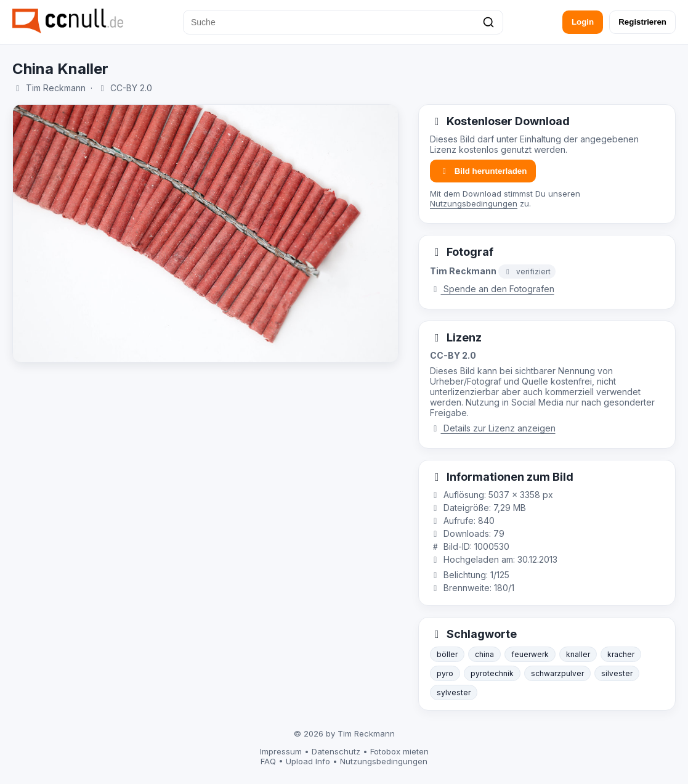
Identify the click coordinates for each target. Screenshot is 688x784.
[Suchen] (488, 22)
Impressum (281, 751)
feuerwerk (530, 654)
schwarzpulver (557, 673)
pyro (445, 673)
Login (583, 22)
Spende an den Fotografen (492, 289)
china (484, 654)
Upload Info (308, 761)
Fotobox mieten (399, 751)
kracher (621, 654)
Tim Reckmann (56, 88)
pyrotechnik (492, 673)
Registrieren (642, 22)
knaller (578, 654)
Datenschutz (336, 751)
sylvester (454, 692)
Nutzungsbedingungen (474, 203)
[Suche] (343, 22)
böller (447, 654)
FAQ (268, 761)
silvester (617, 673)
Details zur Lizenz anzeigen (493, 428)
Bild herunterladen (483, 171)
